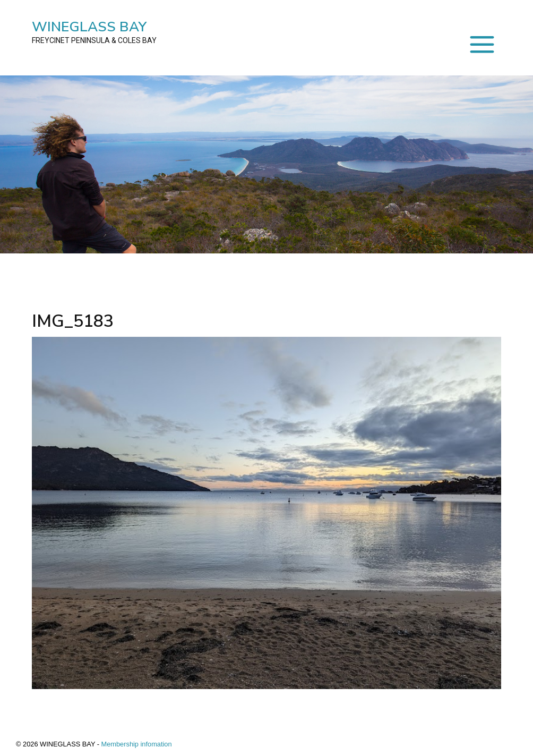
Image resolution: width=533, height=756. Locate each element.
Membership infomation (137, 744)
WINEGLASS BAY (94, 32)
